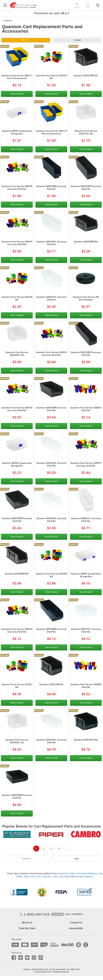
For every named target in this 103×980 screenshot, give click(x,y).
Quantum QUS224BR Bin (17, 574)
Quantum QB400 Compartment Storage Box (86, 575)
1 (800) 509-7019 (35, 914)
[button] (67, 914)
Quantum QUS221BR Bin (51, 685)
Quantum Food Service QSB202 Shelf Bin (86, 686)
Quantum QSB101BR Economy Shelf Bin (86, 188)
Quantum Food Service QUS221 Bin (17, 686)
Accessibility (76, 929)
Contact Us (76, 923)
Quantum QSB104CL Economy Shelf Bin (51, 741)
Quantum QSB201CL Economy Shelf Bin (86, 520)
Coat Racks (65, 876)
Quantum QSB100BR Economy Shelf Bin (51, 188)
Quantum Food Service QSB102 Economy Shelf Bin (17, 409)
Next (77, 859)
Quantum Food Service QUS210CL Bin (86, 133)
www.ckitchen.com (43, 972)
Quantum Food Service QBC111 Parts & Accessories (17, 77)
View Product (17, 94)
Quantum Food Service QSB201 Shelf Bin (86, 409)
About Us (27, 923)
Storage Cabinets (84, 876)
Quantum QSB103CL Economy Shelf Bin (51, 465)
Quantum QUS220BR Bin (86, 242)
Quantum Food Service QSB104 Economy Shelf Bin (17, 631)
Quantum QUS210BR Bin (86, 76)
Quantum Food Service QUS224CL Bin (17, 741)
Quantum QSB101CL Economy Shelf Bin (51, 299)
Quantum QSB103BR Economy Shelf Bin (86, 354)
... (67, 849)
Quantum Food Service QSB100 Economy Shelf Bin (17, 188)
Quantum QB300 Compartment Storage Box (17, 465)
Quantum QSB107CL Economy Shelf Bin (86, 631)
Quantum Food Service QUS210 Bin (51, 77)
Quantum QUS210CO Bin (86, 740)
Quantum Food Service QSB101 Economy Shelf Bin (17, 243)
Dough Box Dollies (67, 873)
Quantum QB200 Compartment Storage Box (17, 133)
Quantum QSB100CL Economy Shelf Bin (51, 243)
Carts (55, 876)
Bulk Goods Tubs (32, 876)
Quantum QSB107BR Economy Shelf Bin (17, 520)
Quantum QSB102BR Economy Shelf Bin (51, 409)
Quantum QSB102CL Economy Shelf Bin (51, 520)
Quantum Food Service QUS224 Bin (51, 575)
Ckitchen (8, 21)
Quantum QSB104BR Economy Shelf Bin (51, 631)
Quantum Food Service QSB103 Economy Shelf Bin (51, 354)
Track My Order (27, 929)
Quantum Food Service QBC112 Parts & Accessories (51, 133)
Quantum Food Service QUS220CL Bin (17, 354)
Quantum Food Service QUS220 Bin (17, 299)
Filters (27, 40)
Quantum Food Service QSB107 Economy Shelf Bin (86, 465)
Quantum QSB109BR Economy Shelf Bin (17, 797)
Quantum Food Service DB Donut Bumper (86, 299)
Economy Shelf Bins (87, 873)
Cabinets (47, 876)
